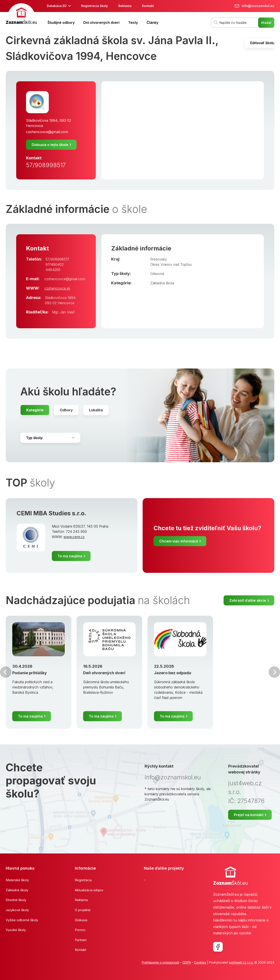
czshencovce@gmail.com (47, 132)
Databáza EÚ (57, 6)
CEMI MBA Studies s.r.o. (51, 513)
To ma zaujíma (70, 556)
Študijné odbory (61, 23)
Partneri (81, 940)
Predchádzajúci (6, 672)
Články (152, 23)
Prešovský (159, 259)
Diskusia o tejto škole (50, 145)
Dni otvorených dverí (101, 23)
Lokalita (96, 410)
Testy (133, 23)
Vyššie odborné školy (22, 920)
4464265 (53, 270)
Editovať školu (262, 43)
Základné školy (17, 890)
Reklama (125, 6)
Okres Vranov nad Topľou (171, 264)
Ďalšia (274, 672)
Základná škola (162, 283)
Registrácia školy (94, 6)
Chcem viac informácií (179, 541)
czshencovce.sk (57, 288)
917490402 (55, 264)
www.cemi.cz (74, 537)
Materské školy (17, 880)
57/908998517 (46, 165)
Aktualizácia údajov (89, 890)
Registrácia (83, 880)
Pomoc (80, 930)
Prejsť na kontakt (249, 815)
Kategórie (35, 410)
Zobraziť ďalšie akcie (248, 600)
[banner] (21, 15)
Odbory (66, 410)
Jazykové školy (17, 910)
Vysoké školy (16, 930)
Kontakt (148, 6)
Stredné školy (16, 900)
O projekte (83, 910)
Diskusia (81, 920)
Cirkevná (157, 274)
